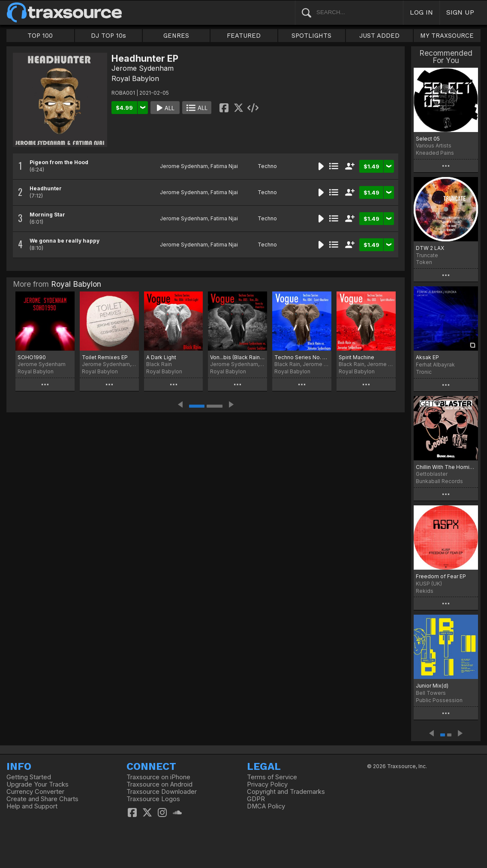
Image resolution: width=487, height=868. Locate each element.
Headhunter (46, 188)
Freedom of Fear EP (441, 576)
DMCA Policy (266, 806)
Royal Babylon (135, 78)
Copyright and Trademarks (286, 792)
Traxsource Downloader (162, 792)
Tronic (424, 372)
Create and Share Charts (42, 799)
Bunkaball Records (439, 481)
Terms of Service (272, 777)
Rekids (425, 591)
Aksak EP (427, 357)
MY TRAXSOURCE (447, 36)
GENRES (176, 36)
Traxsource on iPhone (158, 777)
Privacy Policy (267, 784)
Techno (267, 166)
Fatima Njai (224, 166)
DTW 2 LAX (430, 248)
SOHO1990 (32, 357)
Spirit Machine (356, 357)
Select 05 (428, 139)
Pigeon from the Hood (59, 162)
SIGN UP (460, 12)
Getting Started (29, 777)
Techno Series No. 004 (302, 357)
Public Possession (439, 700)
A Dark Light (161, 357)
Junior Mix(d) (432, 686)
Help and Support (32, 806)
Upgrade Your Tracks (38, 784)
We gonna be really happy (65, 241)
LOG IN (421, 12)
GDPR (256, 799)
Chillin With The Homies (446, 467)
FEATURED (244, 36)
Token (424, 262)
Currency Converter (35, 792)
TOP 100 (40, 36)
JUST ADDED (379, 36)
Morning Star (47, 215)
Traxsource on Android (159, 784)
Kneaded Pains (435, 153)
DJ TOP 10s (108, 36)
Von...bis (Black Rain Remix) (237, 357)
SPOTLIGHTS (311, 36)
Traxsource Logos (153, 799)
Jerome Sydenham (143, 68)
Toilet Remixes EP (105, 357)
